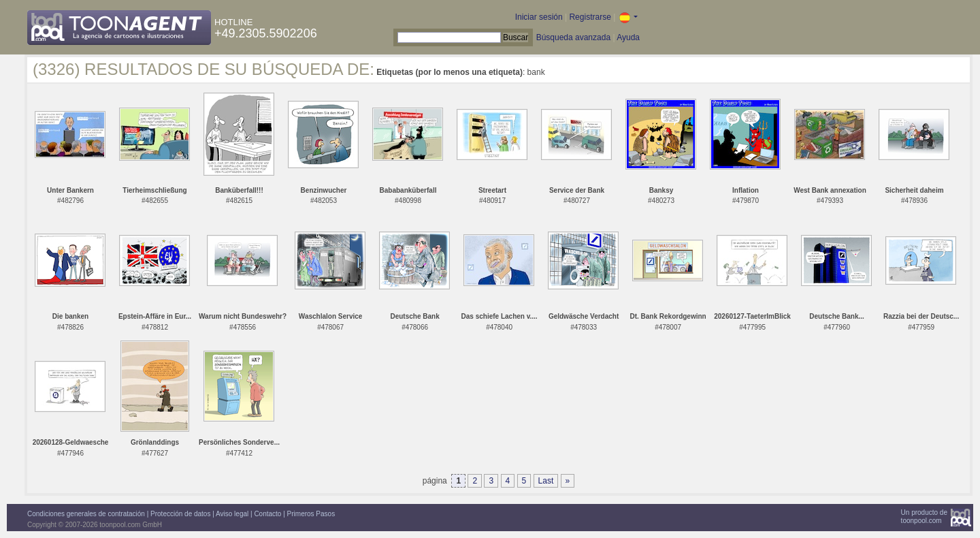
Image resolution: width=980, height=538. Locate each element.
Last (546, 481)
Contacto (267, 514)
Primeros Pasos (311, 514)
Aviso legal (232, 514)
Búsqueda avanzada (573, 37)
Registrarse (590, 17)
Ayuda (628, 37)
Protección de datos (180, 514)
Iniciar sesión (539, 17)
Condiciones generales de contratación (86, 514)
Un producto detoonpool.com (924, 517)
